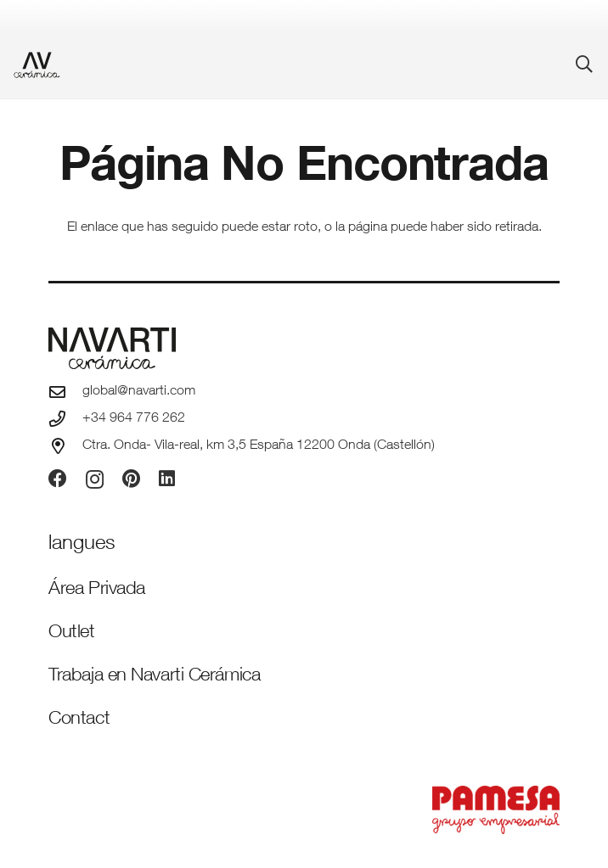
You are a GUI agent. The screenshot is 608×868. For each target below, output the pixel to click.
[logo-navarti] (304, 348)
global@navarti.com (139, 392)
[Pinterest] (131, 479)
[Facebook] (58, 479)
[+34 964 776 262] (65, 419)
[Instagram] (95, 479)
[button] (584, 64)
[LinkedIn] (167, 479)
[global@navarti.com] (65, 392)
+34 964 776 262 (134, 419)
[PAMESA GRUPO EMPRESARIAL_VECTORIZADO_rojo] (304, 810)
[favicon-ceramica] (37, 65)
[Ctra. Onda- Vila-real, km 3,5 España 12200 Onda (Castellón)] (65, 446)
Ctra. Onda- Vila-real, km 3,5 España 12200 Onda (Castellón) (259, 446)
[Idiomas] (82, 545)
